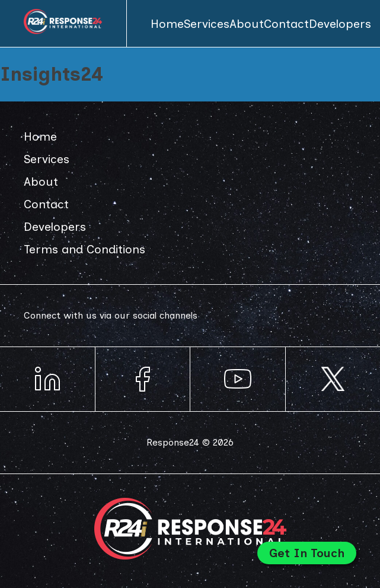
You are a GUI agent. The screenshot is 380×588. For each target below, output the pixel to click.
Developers (340, 24)
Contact (286, 24)
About (247, 24)
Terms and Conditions (84, 249)
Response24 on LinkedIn (48, 379)
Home (167, 24)
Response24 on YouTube (238, 379)
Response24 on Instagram (333, 379)
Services (207, 24)
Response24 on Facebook (143, 379)
